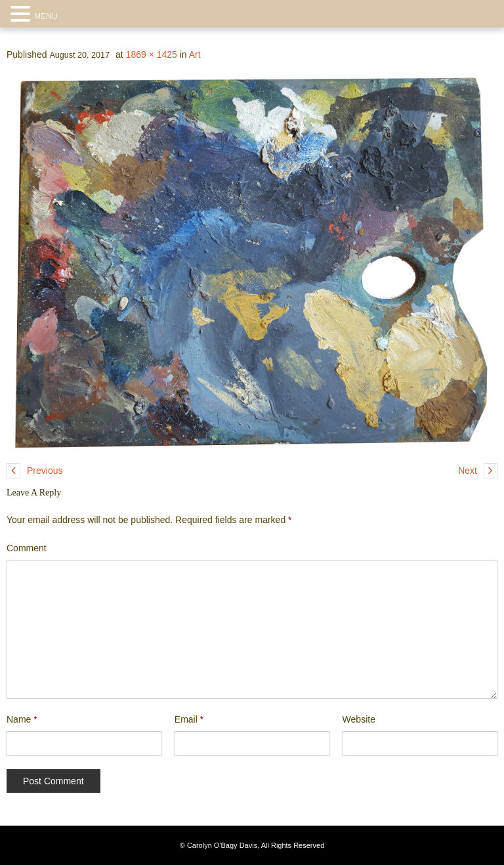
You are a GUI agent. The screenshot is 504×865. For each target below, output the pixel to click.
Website (359, 719)
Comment (27, 548)
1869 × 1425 (152, 54)
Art (195, 54)
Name (22, 719)
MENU (46, 16)
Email (189, 719)
